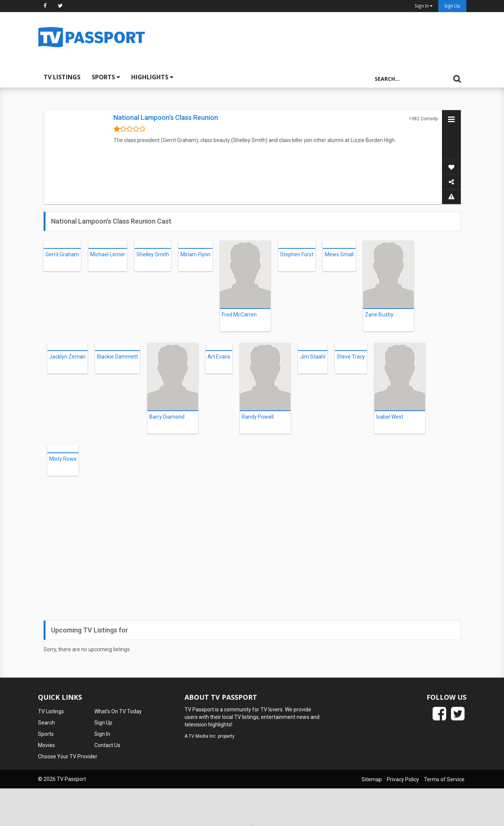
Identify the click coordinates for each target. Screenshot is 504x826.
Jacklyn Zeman (67, 357)
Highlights (152, 77)
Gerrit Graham (62, 254)
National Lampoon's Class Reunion (166, 117)
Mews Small (339, 254)
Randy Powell (258, 417)
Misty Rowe (63, 459)
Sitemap (372, 779)
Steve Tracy (351, 357)
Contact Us (107, 745)
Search (46, 723)
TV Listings (62, 77)
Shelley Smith (153, 254)
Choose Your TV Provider (68, 756)
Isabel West (390, 417)
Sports (106, 77)
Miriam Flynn (195, 254)
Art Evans (219, 357)
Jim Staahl (313, 357)
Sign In (102, 734)
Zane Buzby (379, 315)
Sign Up (452, 6)
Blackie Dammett (117, 357)
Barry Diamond (167, 417)
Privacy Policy (403, 779)
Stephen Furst (297, 254)
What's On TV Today (118, 711)
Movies (46, 745)
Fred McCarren (239, 315)
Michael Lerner (108, 254)
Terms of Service (444, 779)
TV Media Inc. (203, 736)
